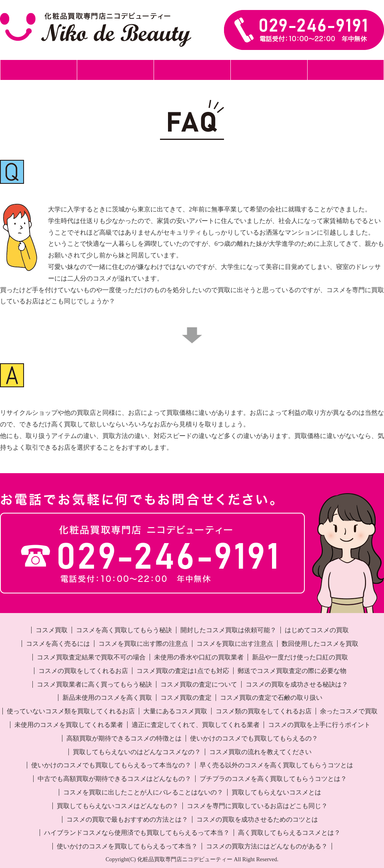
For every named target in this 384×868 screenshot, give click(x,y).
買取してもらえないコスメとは (276, 792)
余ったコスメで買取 (349, 711)
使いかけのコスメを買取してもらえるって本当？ (127, 846)
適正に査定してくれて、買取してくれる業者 (196, 725)
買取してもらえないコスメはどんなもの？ (118, 806)
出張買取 (192, 70)
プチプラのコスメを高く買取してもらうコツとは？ (273, 779)
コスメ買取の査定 (186, 698)
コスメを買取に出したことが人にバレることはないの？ (143, 792)
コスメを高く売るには (58, 644)
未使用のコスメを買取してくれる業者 (69, 725)
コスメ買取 (52, 630)
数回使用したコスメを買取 (320, 644)
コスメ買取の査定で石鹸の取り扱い (271, 698)
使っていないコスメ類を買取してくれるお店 (71, 711)
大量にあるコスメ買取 (175, 711)
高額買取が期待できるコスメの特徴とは (124, 738)
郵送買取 (115, 70)
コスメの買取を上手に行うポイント (319, 725)
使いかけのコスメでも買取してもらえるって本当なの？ (111, 765)
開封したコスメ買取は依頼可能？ (228, 630)
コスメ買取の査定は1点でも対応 (183, 671)
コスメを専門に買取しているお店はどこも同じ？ (257, 806)
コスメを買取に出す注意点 (235, 644)
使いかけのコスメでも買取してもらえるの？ (254, 738)
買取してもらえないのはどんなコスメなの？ (137, 752)
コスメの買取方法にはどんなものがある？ (267, 846)
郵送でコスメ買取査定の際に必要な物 (292, 671)
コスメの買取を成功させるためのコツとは (257, 819)
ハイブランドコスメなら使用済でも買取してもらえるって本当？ (137, 833)
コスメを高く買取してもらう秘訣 (124, 630)
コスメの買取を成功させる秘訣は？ (297, 684)
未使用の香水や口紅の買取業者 (199, 657)
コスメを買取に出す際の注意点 (143, 644)
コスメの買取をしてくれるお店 (83, 671)
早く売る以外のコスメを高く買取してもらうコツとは (276, 765)
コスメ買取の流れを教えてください (260, 752)
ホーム (39, 70)
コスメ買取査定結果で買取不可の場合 (91, 657)
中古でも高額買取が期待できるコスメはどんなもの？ (114, 779)
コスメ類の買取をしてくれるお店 (264, 711)
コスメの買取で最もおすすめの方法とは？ (127, 819)
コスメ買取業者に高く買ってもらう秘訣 (94, 684)
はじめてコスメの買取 (317, 630)
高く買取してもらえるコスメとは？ (289, 833)
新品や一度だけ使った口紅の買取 (300, 657)
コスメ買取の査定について (199, 684)
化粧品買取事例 (269, 70)
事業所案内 (346, 70)
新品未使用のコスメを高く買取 (107, 698)
